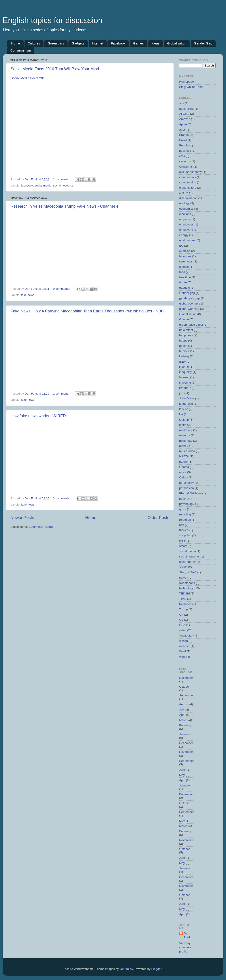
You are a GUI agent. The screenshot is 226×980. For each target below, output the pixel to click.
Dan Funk (187, 936)
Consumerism (21, 50)
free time (185, 277)
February (185, 725)
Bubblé (184, 145)
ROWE (184, 530)
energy (184, 235)
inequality (186, 372)
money (184, 446)
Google (184, 319)
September (186, 695)
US (181, 620)
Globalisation (177, 43)
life (181, 414)
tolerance (185, 604)
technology (186, 588)
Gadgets (78, 43)
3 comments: (62, 498)
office (183, 472)
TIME (183, 599)
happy (183, 341)
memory (185, 435)
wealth (184, 641)
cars (182, 156)
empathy (185, 219)
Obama (184, 467)
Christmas (186, 167)
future (183, 282)
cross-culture (188, 188)
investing (185, 383)
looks (183, 425)
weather (185, 646)
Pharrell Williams (190, 493)
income (184, 367)
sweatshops (187, 583)
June (182, 770)
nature (183, 462)
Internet (98, 43)
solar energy (187, 562)
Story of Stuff (188, 572)
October (185, 687)
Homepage (186, 82)
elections (185, 214)
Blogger (156, 969)
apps (182, 130)
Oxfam (184, 477)
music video (187, 451)
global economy (190, 304)
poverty (184, 499)
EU (181, 246)
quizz (183, 509)
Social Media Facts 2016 (29, 78)
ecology (184, 203)
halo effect (186, 330)
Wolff (183, 651)
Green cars (56, 43)
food (182, 272)
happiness (186, 335)
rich (182, 525)
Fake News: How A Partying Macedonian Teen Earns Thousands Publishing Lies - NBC (87, 311)
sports (183, 567)
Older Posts (158, 518)
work (182, 657)
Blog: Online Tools (191, 87)
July (182, 710)
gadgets (185, 288)
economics (186, 209)
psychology (187, 504)
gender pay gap (190, 298)
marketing (186, 430)
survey (184, 578)
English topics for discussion (53, 20)
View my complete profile (185, 947)
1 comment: (61, 179)
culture (184, 193)
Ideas (155, 43)
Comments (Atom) (41, 527)
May (182, 775)
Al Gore (184, 114)
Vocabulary (187, 636)
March (183, 720)
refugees (185, 520)
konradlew (126, 969)
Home (16, 43)
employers (186, 230)
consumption (188, 182)
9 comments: (62, 289)
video (183, 630)
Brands (184, 135)
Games (138, 43)
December (186, 678)
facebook (27, 185)
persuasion (186, 488)
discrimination (188, 198)
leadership (186, 404)
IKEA (183, 362)
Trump (184, 609)
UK (181, 615)
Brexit (183, 140)
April (182, 715)
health (183, 346)
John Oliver (187, 398)
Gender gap (187, 293)
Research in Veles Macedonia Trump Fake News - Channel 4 (64, 206)
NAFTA (184, 456)
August (184, 704)
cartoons (185, 161)
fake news (28, 295)
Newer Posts (22, 518)
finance (184, 267)
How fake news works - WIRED (38, 416)
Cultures (34, 43)
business (185, 151)
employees (186, 224)
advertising (186, 109)
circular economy (190, 172)
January (185, 734)
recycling (185, 514)
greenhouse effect (191, 325)
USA (182, 625)
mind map (186, 441)
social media (43, 185)
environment (187, 240)
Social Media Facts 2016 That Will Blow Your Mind (55, 69)
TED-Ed (185, 593)
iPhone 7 (185, 388)
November (186, 752)
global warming (189, 309)
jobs (182, 393)
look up (184, 420)
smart (183, 546)
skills (182, 541)
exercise (185, 251)
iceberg (184, 356)
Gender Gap (203, 43)
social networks (63, 185)
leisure (184, 409)
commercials (188, 177)
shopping (185, 535)
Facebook (118, 43)
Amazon (185, 119)
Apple (183, 124)
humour (184, 351)
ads (182, 103)
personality (186, 483)
